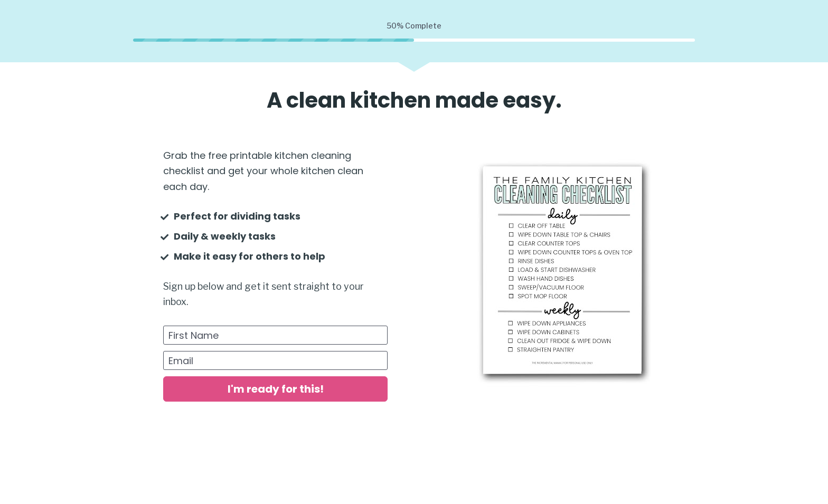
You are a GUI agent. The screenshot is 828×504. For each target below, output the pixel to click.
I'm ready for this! (276, 389)
